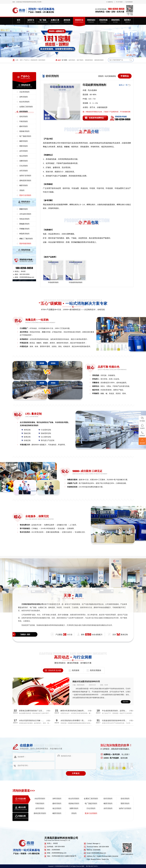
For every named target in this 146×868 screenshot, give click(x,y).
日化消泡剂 (24, 166)
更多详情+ (126, 702)
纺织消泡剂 (42, 60)
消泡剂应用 (34, 60)
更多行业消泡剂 (25, 195)
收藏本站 (110, 2)
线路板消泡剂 (24, 131)
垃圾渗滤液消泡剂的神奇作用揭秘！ (116, 720)
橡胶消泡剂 (24, 141)
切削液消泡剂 (89, 60)
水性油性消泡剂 (25, 214)
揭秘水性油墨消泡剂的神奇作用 (86, 681)
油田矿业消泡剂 (25, 176)
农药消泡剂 (24, 171)
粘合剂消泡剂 (24, 102)
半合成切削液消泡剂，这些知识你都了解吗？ (120, 711)
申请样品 (125, 76)
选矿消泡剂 (80, 60)
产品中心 (27, 60)
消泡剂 (22, 190)
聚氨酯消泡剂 (24, 224)
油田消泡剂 (72, 60)
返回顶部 (142, 441)
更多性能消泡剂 (25, 244)
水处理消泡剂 (24, 92)
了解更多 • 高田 (25, 634)
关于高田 (120, 2)
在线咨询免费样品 (96, 118)
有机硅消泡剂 (24, 219)
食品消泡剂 (24, 156)
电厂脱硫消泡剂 (25, 136)
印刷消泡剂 (24, 121)
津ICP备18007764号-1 (92, 866)
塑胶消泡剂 (24, 146)
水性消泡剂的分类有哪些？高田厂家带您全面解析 (80, 720)
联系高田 (130, 2)
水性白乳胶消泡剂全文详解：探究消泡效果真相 (38, 720)
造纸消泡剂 (24, 117)
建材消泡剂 (24, 126)
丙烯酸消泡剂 (24, 229)
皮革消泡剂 (24, 151)
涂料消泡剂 (24, 97)
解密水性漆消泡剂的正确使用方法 (74, 711)
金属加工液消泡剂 (26, 107)
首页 (21, 60)
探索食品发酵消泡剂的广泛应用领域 (33, 711)
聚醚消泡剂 (24, 209)
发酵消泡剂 (24, 161)
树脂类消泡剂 (24, 234)
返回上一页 (123, 85)
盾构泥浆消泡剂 (99, 60)
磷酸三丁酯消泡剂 (26, 239)
